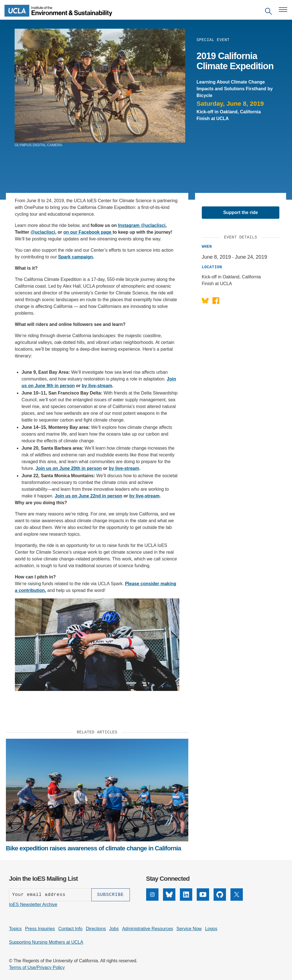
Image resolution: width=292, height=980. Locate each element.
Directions (96, 929)
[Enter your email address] (50, 895)
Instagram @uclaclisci (142, 225)
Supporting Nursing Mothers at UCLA (46, 942)
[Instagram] (152, 899)
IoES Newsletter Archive (33, 904)
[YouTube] (203, 899)
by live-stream (97, 386)
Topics (15, 929)
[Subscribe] (111, 895)
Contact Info (70, 929)
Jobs (114, 929)
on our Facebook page (88, 232)
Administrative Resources (147, 929)
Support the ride (241, 212)
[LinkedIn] (186, 899)
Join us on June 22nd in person (89, 496)
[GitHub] (220, 899)
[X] (237, 899)
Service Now (189, 929)
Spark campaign (76, 257)
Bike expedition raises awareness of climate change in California (93, 848)
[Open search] (268, 12)
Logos (211, 929)
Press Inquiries (40, 929)
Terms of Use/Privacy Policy (37, 967)
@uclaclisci (43, 232)
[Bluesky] (169, 899)
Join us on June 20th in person (69, 468)
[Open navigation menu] (283, 10)
